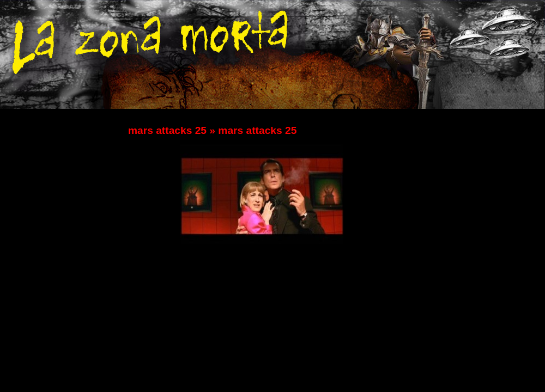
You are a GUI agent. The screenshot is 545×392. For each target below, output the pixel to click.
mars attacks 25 (167, 130)
